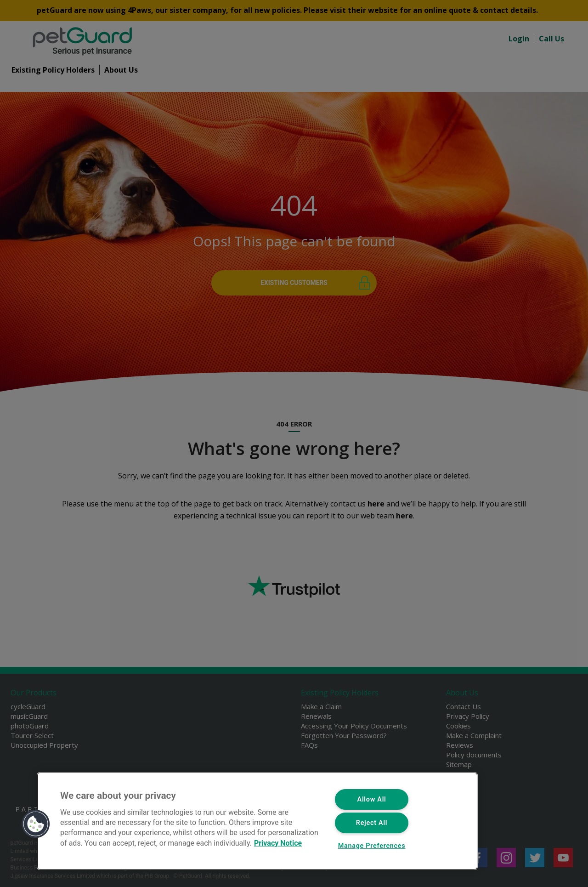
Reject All (372, 823)
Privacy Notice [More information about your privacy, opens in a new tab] (278, 843)
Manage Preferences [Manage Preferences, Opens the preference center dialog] (372, 846)
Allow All (372, 799)
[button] (36, 824)
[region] (257, 821)
